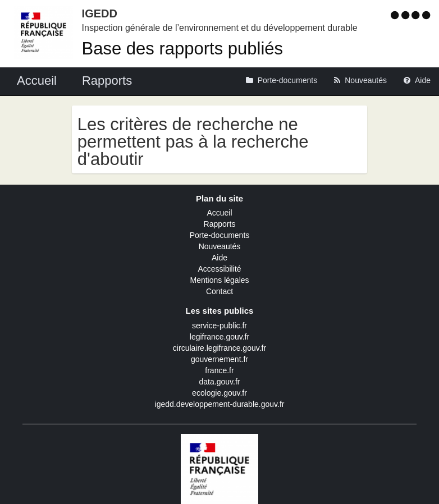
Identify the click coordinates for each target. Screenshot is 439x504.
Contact (219, 291)
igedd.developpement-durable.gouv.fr (220, 404)
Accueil (219, 213)
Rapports (220, 224)
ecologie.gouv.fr (219, 393)
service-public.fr (219, 326)
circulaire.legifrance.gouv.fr (219, 348)
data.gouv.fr (220, 382)
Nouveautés (220, 246)
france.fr (219, 370)
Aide (219, 258)
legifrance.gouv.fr (219, 337)
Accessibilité (219, 269)
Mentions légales (219, 280)
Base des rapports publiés (182, 49)
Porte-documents (220, 235)
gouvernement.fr (219, 359)
